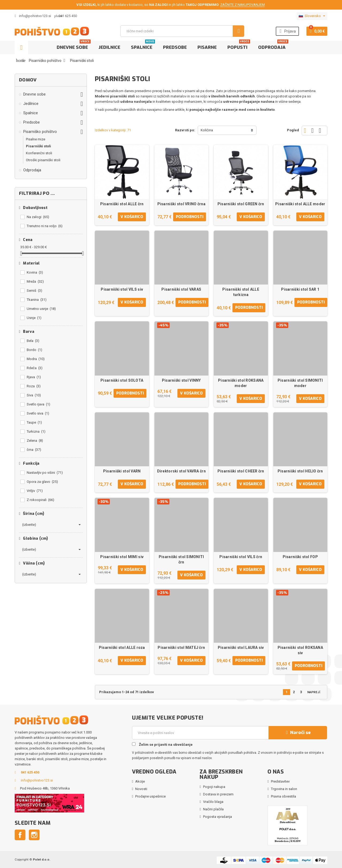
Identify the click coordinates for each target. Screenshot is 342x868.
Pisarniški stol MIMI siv (122, 557)
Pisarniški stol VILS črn (241, 557)
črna (34, 450)
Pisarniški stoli (38, 146)
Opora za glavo (42, 482)
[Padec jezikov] (312, 16)
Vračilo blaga (213, 802)
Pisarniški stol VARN (122, 471)
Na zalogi (38, 217)
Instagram (34, 835)
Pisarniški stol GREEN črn (241, 204)
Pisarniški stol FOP (300, 557)
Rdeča (35, 368)
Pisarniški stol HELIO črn (300, 471)
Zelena (35, 441)
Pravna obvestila (283, 796)
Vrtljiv (35, 491)
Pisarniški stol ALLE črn (122, 204)
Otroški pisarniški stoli (43, 160)
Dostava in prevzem (218, 794)
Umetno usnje (41, 309)
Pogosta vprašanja (217, 817)
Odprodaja (273, 46)
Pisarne (207, 47)
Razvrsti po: (185, 130)
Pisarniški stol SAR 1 (300, 289)
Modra (36, 359)
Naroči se (298, 733)
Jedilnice (109, 47)
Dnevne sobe (74, 46)
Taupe (34, 422)
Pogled (293, 130)
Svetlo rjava (38, 404)
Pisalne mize (36, 139)
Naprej (315, 692)
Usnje (34, 318)
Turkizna (36, 431)
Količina (207, 130)
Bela (33, 341)
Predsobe (175, 47)
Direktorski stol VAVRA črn (181, 471)
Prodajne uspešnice (150, 796)
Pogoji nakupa (214, 787)
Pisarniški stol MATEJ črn (181, 648)
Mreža (35, 281)
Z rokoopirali (40, 500)
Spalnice (143, 46)
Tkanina (37, 300)
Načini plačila (213, 809)
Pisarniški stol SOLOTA (122, 380)
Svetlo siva (38, 413)
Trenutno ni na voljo (45, 226)
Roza (34, 386)
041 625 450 (68, 16)
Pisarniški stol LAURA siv (241, 648)
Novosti (141, 789)
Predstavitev (280, 781)
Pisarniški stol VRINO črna (181, 204)
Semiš (34, 291)
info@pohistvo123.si (33, 16)
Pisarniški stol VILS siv (122, 289)
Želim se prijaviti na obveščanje (162, 744)
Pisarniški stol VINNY (181, 380)
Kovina (35, 272)
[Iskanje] (182, 31)
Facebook (20, 835)
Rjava (34, 377)
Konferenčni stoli (39, 153)
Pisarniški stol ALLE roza (122, 648)
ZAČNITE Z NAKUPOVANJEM (242, 5)
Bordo (34, 350)
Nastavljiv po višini (45, 473)
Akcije (140, 781)
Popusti (239, 46)
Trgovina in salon (284, 789)
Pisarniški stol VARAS (181, 289)
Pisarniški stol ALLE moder (300, 204)
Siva (34, 395)
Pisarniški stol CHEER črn (241, 471)
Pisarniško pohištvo (40, 132)
